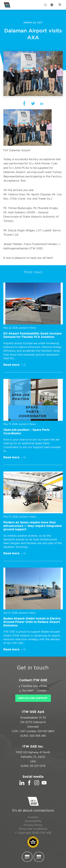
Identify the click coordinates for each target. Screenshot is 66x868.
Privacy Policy (33, 825)
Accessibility (33, 821)
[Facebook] (29, 784)
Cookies (33, 817)
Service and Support (33, 698)
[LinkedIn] (22, 784)
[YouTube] (44, 784)
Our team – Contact (34, 691)
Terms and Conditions (33, 829)
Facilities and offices (34, 686)
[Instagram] (37, 784)
